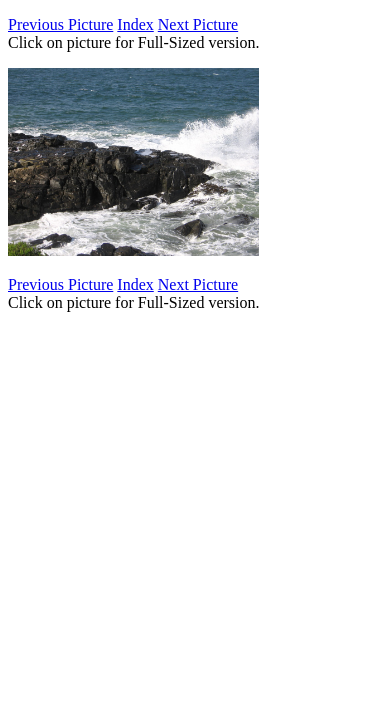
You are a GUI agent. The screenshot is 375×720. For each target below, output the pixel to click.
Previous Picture (60, 24)
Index (135, 24)
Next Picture (198, 24)
